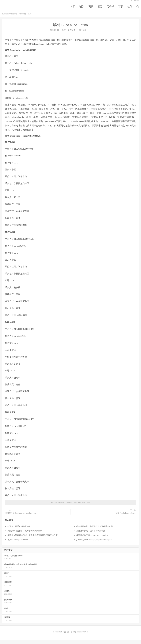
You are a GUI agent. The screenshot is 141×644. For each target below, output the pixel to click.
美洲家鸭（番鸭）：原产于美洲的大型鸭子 (26, 535)
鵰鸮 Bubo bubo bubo (70, 29)
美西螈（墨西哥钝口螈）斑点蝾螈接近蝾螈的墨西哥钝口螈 (32, 540)
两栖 (91, 10)
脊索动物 (23, 18)
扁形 (100, 10)
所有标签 (135, 4)
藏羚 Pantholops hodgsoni (126, 517)
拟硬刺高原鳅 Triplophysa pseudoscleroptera (94, 544)
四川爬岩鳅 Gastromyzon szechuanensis (21, 517)
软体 (130, 10)
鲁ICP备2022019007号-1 (80, 636)
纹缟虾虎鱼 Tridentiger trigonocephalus (92, 540)
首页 (73, 10)
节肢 (121, 10)
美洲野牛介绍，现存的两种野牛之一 (92, 535)
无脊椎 (110, 10)
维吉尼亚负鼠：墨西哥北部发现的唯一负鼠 (95, 531)
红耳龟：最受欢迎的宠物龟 (19, 531)
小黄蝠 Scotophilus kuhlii (18, 544)
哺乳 (82, 10)
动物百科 (14, 18)
